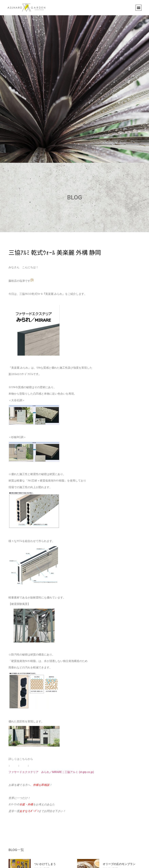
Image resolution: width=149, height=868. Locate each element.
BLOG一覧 (16, 850)
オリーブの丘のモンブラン (119, 864)
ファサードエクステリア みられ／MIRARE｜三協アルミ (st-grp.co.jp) (51, 772)
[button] (139, 8)
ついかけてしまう (45, 864)
